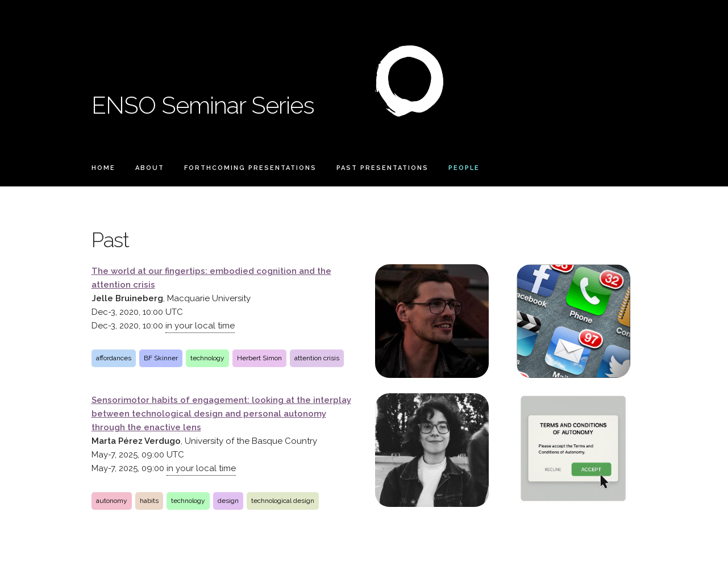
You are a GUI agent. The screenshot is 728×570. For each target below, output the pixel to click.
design (228, 501)
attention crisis (317, 358)
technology (207, 358)
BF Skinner (161, 358)
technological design (283, 501)
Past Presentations (382, 168)
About (150, 168)
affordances (114, 358)
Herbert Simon (259, 358)
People (464, 168)
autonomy (112, 501)
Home (103, 168)
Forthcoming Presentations (250, 168)
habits (149, 501)
